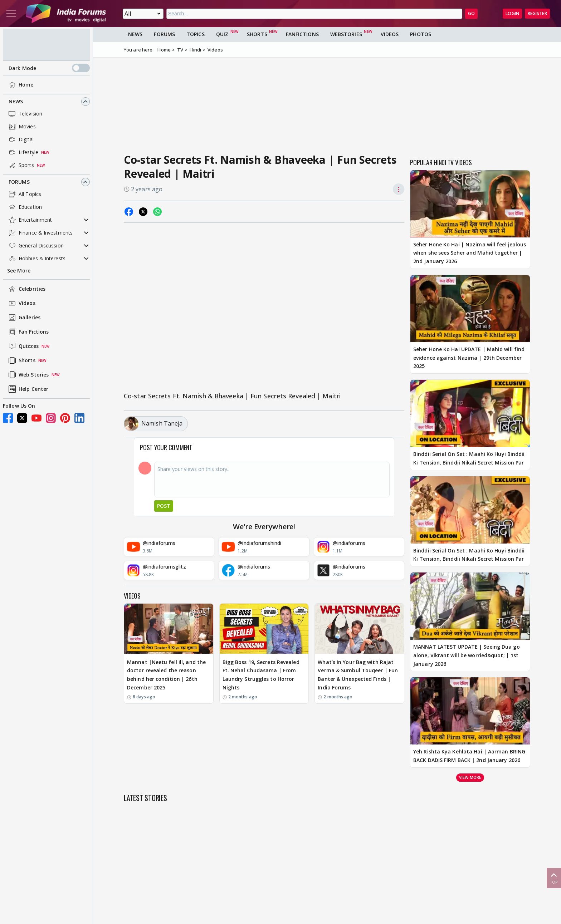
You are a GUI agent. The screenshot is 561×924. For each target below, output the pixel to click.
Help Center (28, 389)
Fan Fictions (28, 332)
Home (20, 85)
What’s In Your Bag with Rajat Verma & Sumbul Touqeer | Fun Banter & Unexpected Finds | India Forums (358, 675)
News (16, 101)
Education (25, 207)
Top (554, 878)
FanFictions (302, 34)
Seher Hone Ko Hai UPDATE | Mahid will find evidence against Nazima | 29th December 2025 (469, 358)
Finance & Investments (40, 233)
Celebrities (26, 289)
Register (537, 13)
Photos (421, 34)
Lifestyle (23, 152)
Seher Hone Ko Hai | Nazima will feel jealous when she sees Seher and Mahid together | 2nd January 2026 (470, 253)
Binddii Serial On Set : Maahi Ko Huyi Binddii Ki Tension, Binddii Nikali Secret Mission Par (469, 458)
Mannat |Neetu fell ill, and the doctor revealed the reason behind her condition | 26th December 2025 (166, 675)
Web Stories (28, 375)
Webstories (346, 34)
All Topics (24, 194)
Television (25, 114)
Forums (19, 182)
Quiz (222, 34)
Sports (21, 165)
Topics (196, 34)
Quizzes (23, 346)
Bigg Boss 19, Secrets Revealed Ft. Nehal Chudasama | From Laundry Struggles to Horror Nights (261, 675)
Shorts (21, 360)
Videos (21, 303)
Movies (21, 127)
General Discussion (35, 246)
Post (164, 506)
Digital (20, 139)
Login (512, 13)
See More (19, 271)
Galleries (24, 318)
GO (471, 13)
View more (470, 777)
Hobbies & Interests (36, 259)
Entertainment (30, 220)
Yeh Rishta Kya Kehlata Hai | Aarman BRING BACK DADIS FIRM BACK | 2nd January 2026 (469, 756)
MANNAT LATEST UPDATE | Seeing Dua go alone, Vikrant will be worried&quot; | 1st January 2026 (467, 655)
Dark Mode (49, 68)
